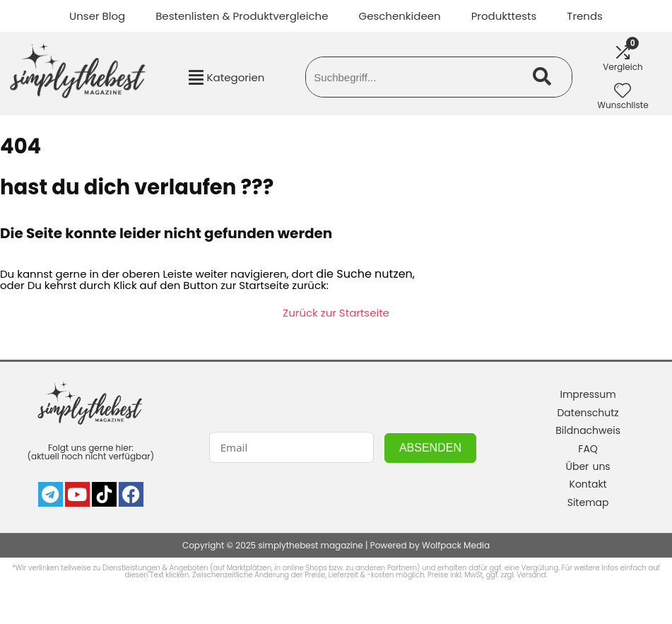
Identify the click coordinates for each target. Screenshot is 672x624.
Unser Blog (97, 16)
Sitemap (588, 502)
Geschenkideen (399, 16)
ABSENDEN (430, 448)
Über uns (588, 466)
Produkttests (504, 16)
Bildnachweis (588, 430)
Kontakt (588, 484)
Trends (585, 16)
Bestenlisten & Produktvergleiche (242, 16)
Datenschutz (588, 413)
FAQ (588, 449)
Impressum (588, 394)
